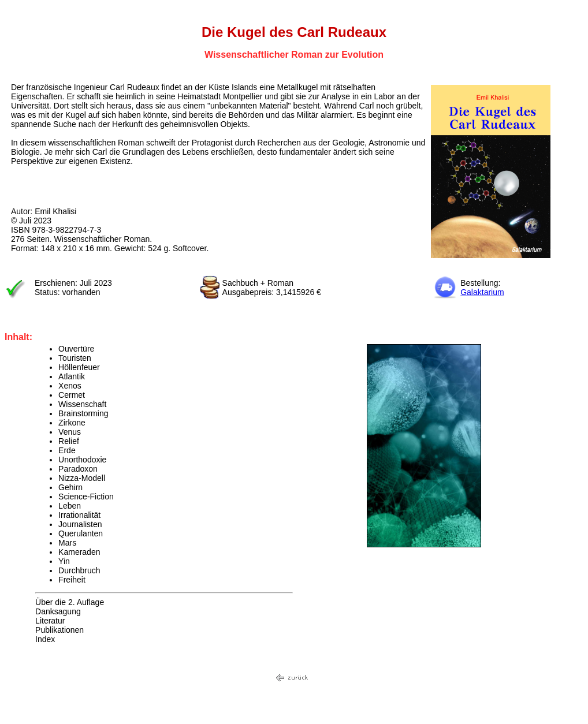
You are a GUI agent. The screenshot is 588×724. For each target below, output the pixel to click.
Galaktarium (482, 292)
